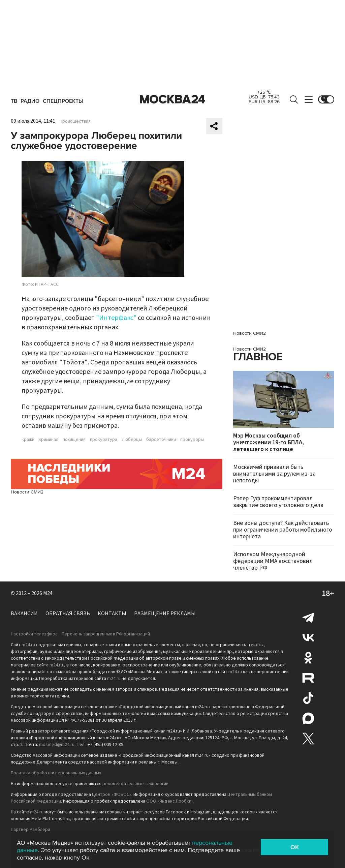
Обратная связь (68, 613)
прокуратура (104, 440)
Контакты (112, 613)
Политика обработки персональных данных (56, 773)
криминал (49, 440)
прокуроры (192, 440)
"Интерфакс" (116, 318)
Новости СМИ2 (27, 492)
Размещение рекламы (165, 613)
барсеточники (161, 440)
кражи (28, 440)
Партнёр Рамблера (30, 830)
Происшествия (75, 121)
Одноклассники (308, 658)
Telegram (308, 617)
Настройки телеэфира (34, 634)
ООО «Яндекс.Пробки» (170, 801)
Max (308, 718)
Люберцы (132, 440)
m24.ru (28, 645)
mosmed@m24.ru (57, 745)
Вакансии (24, 613)
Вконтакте (308, 637)
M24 (48, 593)
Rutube (308, 678)
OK (295, 847)
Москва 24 (172, 99)
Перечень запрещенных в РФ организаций (106, 634)
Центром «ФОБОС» (112, 795)
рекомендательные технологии (135, 784)
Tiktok (308, 698)
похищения (74, 440)
